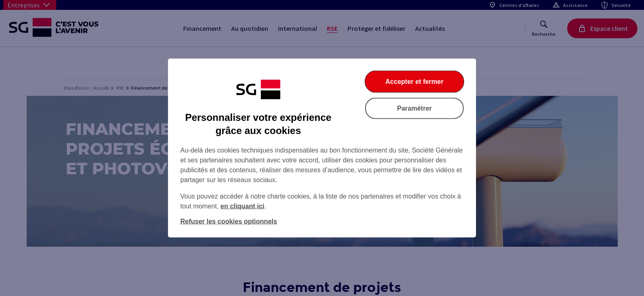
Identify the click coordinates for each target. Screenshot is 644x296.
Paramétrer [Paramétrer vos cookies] (415, 108)
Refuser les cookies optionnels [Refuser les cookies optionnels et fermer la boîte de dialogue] (229, 221)
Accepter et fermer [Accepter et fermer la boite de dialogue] (414, 82)
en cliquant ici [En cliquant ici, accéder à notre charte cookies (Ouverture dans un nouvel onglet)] (243, 206)
